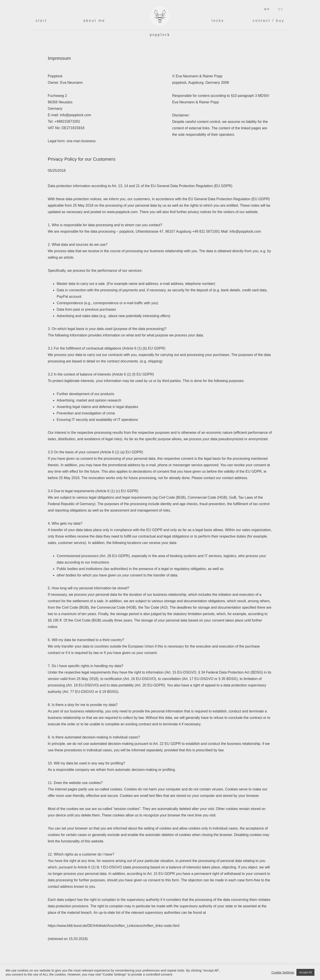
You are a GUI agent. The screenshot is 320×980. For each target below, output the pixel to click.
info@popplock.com (75, 115)
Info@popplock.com (245, 231)
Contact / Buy (269, 21)
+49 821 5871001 (206, 231)
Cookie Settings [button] (283, 972)
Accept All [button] (305, 972)
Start (41, 21)
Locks (218, 21)
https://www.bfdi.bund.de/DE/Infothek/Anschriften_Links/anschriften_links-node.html (114, 926)
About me (94, 21)
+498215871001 (67, 121)
